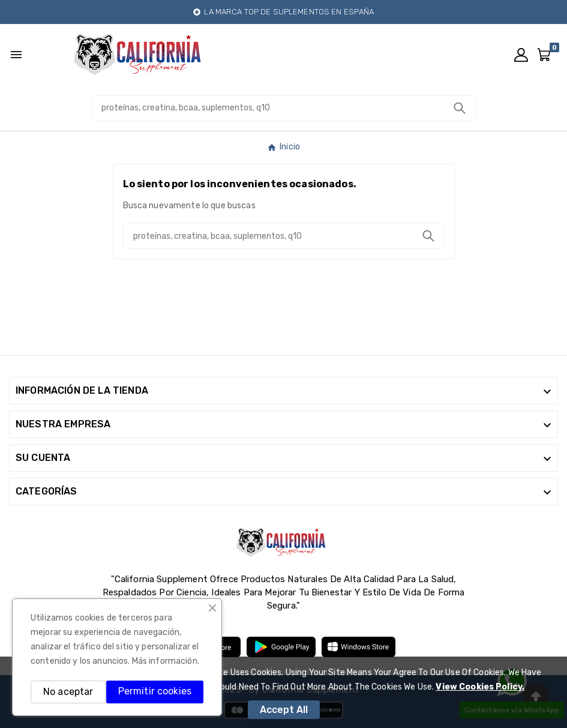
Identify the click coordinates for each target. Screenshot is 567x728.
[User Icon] (521, 55)
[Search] (460, 108)
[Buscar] (268, 108)
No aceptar (68, 692)
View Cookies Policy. (480, 687)
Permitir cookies (155, 691)
